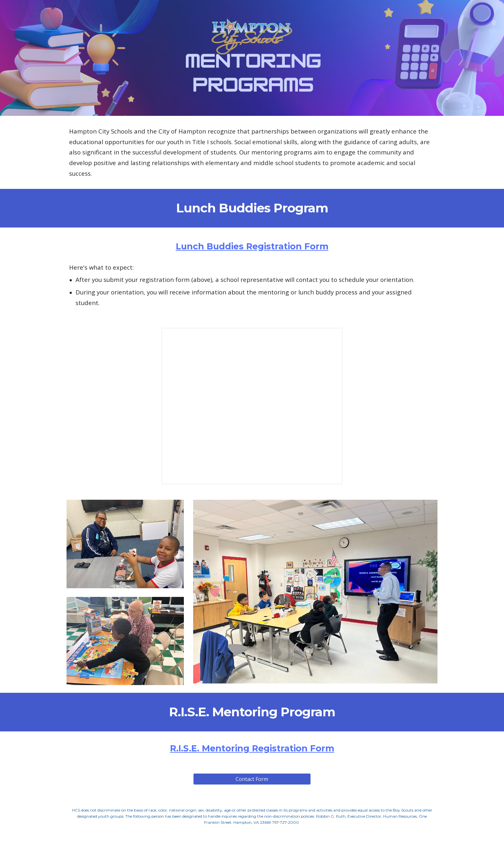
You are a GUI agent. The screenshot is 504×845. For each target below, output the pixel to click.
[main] (252, 152)
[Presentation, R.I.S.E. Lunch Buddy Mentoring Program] (252, 406)
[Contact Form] (252, 779)
